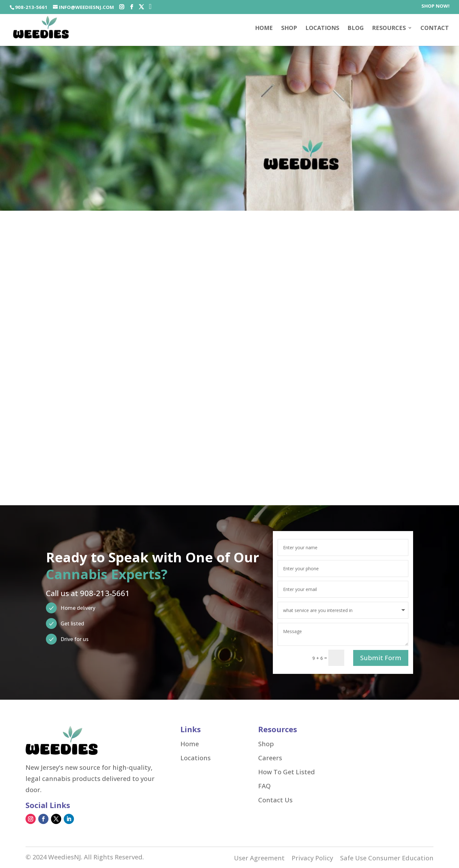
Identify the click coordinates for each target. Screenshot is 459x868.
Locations (322, 29)
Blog (356, 29)
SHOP (289, 29)
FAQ (264, 785)
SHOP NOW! (435, 6)
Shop (266, 743)
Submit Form (381, 657)
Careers (270, 757)
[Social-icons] (122, 7)
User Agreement (259, 858)
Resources (389, 29)
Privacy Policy (312, 858)
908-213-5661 (31, 7)
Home (264, 29)
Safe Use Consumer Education (387, 858)
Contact (435, 29)
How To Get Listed (287, 771)
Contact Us (275, 799)
